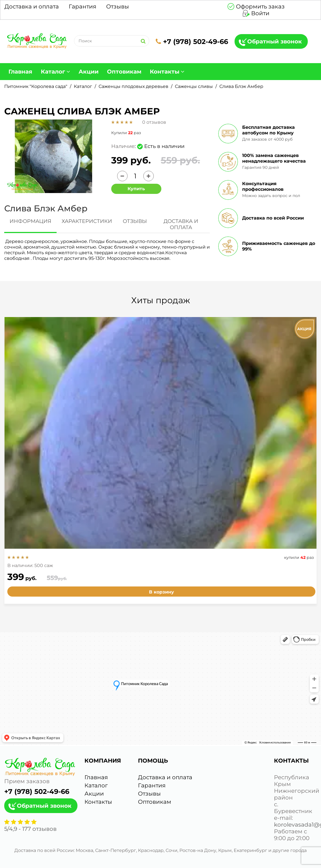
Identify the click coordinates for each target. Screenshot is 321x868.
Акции (89, 72)
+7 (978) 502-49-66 (192, 42)
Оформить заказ (260, 6)
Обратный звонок (275, 41)
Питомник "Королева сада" (36, 86)
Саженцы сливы (194, 86)
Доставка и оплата (32, 6)
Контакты (165, 72)
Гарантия (83, 6)
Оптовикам (124, 72)
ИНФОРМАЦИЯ (30, 221)
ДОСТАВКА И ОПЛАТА (181, 224)
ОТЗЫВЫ (135, 221)
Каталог (53, 72)
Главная (20, 72)
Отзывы (118, 6)
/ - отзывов (30, 829)
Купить (136, 189)
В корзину (161, 592)
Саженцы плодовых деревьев (133, 86)
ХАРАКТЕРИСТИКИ (87, 221)
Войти (260, 13)
